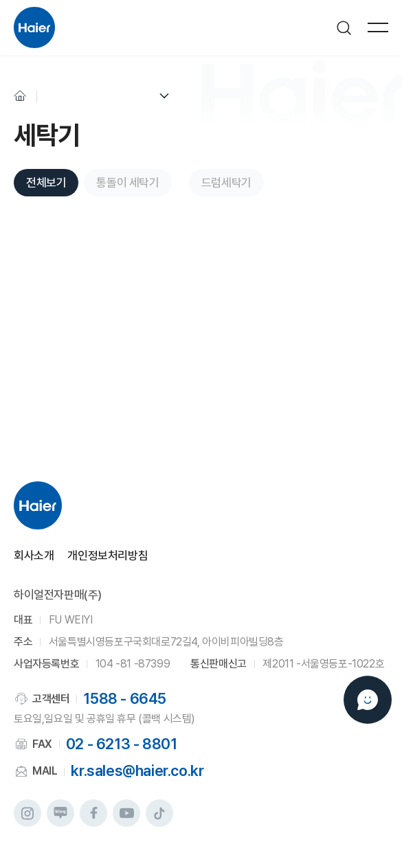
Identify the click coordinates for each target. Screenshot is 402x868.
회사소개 (34, 556)
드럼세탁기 (226, 183)
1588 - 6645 (125, 698)
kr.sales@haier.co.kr (137, 770)
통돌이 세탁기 (127, 183)
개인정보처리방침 (108, 556)
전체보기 (46, 183)
